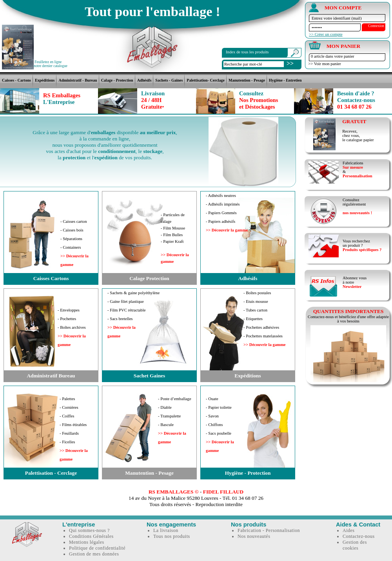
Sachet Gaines (149, 376)
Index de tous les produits (247, 52)
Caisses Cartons (51, 278)
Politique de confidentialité (97, 548)
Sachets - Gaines (169, 80)
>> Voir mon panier (324, 64)
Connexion (376, 26)
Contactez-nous (359, 536)
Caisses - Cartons (16, 80)
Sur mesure (353, 167)
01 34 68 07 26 (356, 100)
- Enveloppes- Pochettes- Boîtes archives (72, 327)
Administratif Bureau (51, 376)
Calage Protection (149, 278)
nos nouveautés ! (357, 213)
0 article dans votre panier (333, 56)
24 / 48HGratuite (153, 100)
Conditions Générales (91, 536)
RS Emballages (62, 99)
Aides (349, 530)
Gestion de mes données (94, 554)
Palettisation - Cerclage (51, 473)
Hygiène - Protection (248, 473)
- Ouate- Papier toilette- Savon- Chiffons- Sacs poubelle (220, 425)
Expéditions (45, 80)
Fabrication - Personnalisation (269, 530)
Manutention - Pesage (247, 80)
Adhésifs (144, 80)
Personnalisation (358, 176)
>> (290, 63)
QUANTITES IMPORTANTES (348, 311)
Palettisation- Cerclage (206, 80)
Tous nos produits (172, 536)
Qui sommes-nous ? (89, 530)
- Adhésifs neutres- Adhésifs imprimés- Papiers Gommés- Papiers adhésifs (227, 213)
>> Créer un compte (326, 34)
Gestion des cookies (355, 545)
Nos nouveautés (254, 536)
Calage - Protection (117, 80)
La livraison (166, 530)
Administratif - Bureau (78, 80)
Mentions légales (87, 542)
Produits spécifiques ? (362, 250)
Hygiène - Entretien (285, 80)
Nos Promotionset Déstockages (259, 100)
